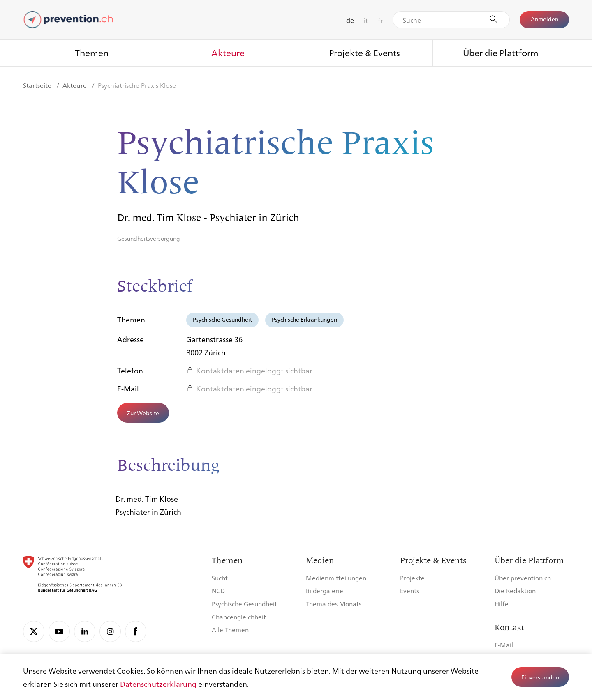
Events (409, 591)
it (366, 20)
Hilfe (502, 604)
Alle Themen (230, 630)
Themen (92, 52)
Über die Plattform (501, 52)
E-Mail (504, 645)
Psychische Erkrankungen (304, 319)
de (350, 20)
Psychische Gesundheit (222, 319)
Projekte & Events (364, 52)
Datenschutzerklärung (158, 684)
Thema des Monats (334, 604)
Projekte (412, 578)
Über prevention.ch (523, 578)
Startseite (38, 85)
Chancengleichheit (239, 617)
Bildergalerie (325, 591)
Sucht (220, 578)
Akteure (228, 52)
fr (380, 20)
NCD (218, 591)
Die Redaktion (515, 591)
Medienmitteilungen (336, 578)
